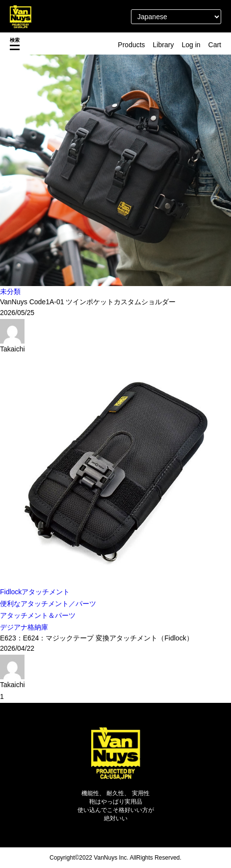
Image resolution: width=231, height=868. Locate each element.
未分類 (10, 291)
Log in (191, 45)
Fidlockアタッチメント (35, 592)
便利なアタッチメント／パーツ (48, 604)
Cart (215, 45)
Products (131, 45)
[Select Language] (176, 17)
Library (164, 45)
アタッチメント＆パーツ (38, 615)
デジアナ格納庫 (24, 627)
